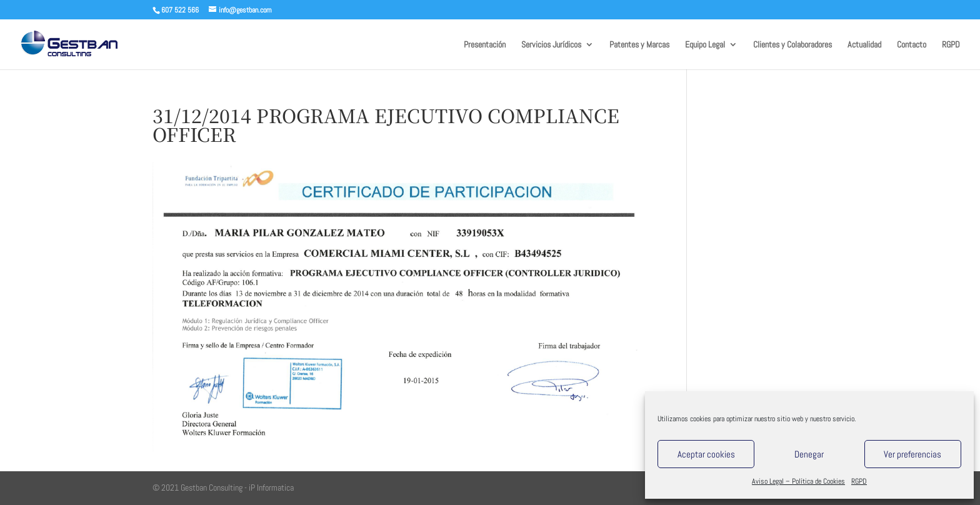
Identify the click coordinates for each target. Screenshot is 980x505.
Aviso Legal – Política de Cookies (798, 481)
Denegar (809, 454)
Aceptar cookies (706, 454)
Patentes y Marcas (639, 45)
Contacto (912, 45)
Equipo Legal (705, 45)
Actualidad (864, 45)
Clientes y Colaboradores (792, 45)
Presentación (485, 45)
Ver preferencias (912, 454)
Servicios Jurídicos (551, 45)
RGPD (859, 481)
